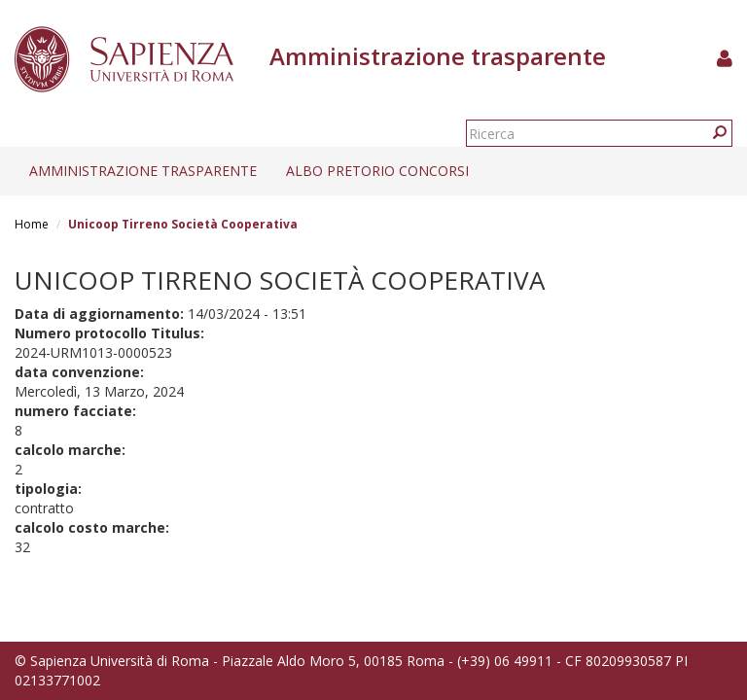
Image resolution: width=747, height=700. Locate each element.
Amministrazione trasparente (143, 171)
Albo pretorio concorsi (377, 171)
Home (32, 224)
